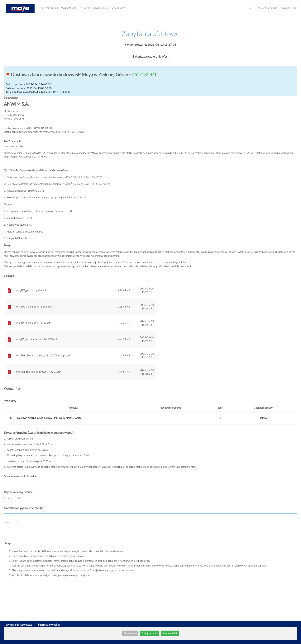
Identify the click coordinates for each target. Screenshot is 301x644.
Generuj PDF (170, 633)
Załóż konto (268, 8)
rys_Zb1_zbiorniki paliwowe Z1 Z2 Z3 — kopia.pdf (43, 355)
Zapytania (69, 8)
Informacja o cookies (49, 625)
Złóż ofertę (130, 633)
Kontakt (118, 8)
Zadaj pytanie (149, 633)
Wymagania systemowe (19, 625)
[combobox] (252, 8)
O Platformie (49, 8)
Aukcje (85, 8)
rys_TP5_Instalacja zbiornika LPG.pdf (37, 339)
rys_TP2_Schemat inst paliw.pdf (34, 307)
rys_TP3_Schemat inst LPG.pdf (33, 323)
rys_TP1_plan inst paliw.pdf (31, 290)
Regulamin (101, 8)
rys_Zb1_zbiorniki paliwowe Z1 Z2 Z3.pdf (39, 372)
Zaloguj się (289, 8)
